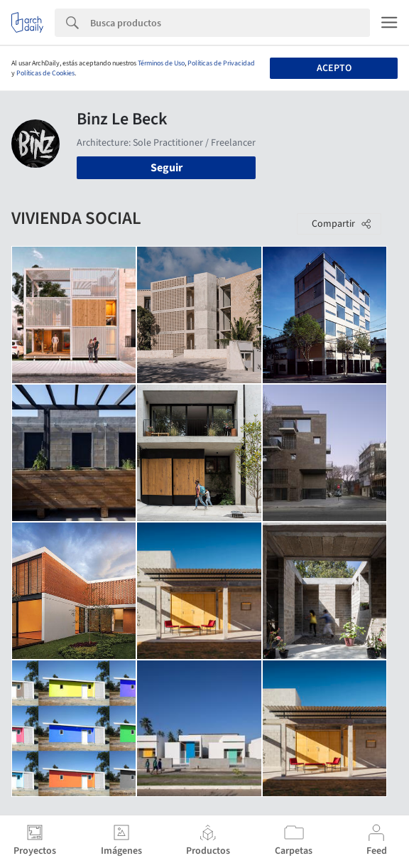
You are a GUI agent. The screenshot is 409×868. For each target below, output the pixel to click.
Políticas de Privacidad (221, 63)
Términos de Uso (161, 63)
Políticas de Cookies (45, 73)
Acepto (334, 68)
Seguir (167, 168)
